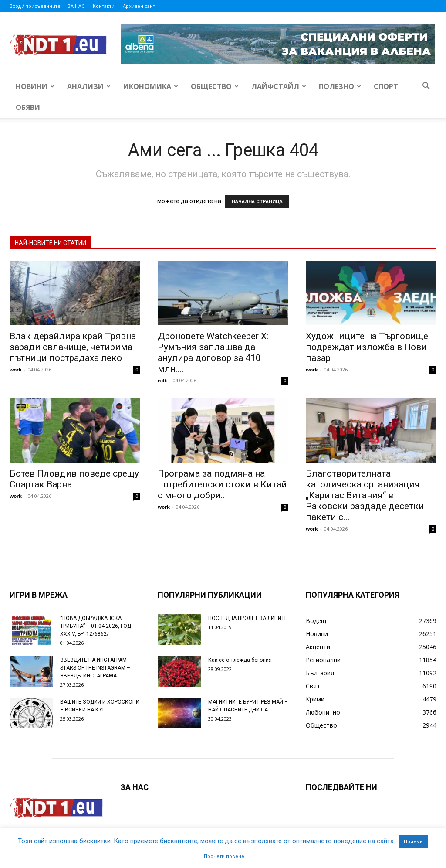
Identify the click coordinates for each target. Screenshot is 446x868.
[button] (426, 87)
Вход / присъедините (35, 6)
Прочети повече (224, 856)
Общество (215, 86)
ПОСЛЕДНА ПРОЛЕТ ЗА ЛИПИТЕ (248, 618)
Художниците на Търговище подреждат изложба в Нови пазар (367, 347)
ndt (162, 380)
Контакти (104, 6)
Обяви (28, 107)
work (16, 369)
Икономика (151, 86)
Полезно (340, 86)
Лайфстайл (279, 86)
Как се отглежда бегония (240, 660)
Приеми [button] (413, 842)
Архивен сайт (139, 6)
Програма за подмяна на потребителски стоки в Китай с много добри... (222, 484)
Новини (35, 86)
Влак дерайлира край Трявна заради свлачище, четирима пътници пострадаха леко (73, 347)
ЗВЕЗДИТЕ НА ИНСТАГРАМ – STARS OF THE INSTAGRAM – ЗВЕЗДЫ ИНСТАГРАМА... (96, 668)
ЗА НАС (76, 6)
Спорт (386, 86)
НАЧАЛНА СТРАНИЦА (257, 202)
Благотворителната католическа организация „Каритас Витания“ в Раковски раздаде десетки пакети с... (365, 495)
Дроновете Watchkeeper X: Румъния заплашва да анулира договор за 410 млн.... (213, 352)
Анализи (89, 86)
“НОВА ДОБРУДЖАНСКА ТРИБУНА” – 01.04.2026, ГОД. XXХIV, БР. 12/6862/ (96, 626)
